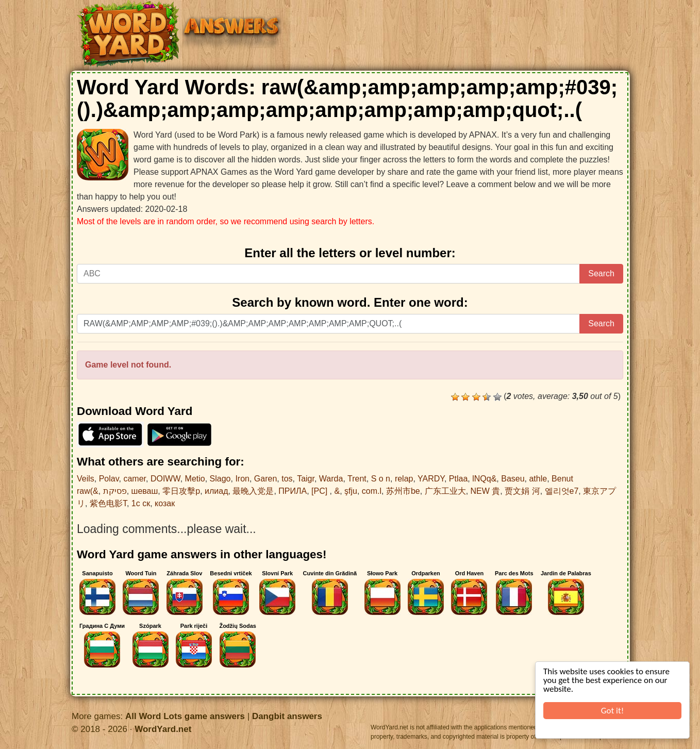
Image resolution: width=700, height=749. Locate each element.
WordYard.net (163, 729)
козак (165, 503)
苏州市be (403, 491)
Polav (109, 479)
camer (135, 479)
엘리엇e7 (562, 491)
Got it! (612, 711)
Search (601, 273)
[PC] (321, 491)
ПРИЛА (293, 491)
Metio (195, 479)
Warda (331, 479)
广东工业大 (445, 491)
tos (287, 479)
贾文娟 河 (522, 491)
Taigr (306, 479)
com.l (372, 491)
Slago (220, 479)
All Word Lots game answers (185, 716)
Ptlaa (458, 479)
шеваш (145, 491)
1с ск (141, 503)
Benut (562, 479)
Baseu (513, 479)
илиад (216, 491)
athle (538, 479)
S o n (381, 479)
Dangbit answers (287, 716)
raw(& (88, 491)
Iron (242, 479)
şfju (351, 491)
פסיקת (115, 491)
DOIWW (165, 479)
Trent (357, 479)
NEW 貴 (486, 491)
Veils (86, 479)
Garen (265, 479)
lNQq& (484, 479)
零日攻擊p (181, 491)
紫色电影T (108, 503)
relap (404, 479)
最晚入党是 (253, 491)
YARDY (431, 479)
